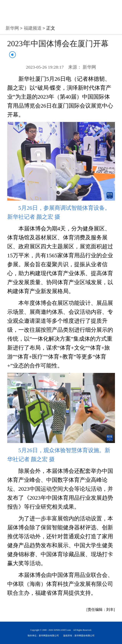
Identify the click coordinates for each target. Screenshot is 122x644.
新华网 (12, 28)
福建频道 (33, 28)
